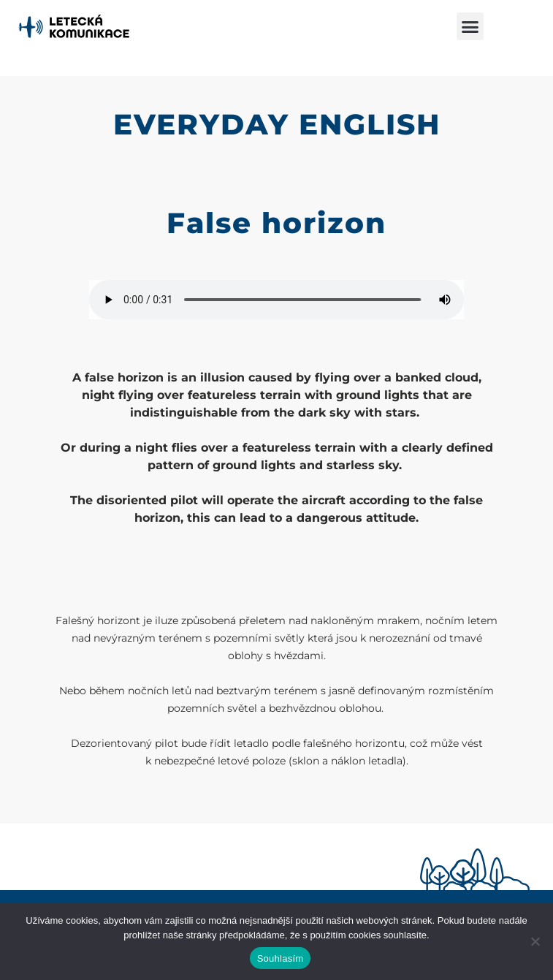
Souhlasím (281, 958)
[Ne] (535, 941)
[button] (470, 26)
